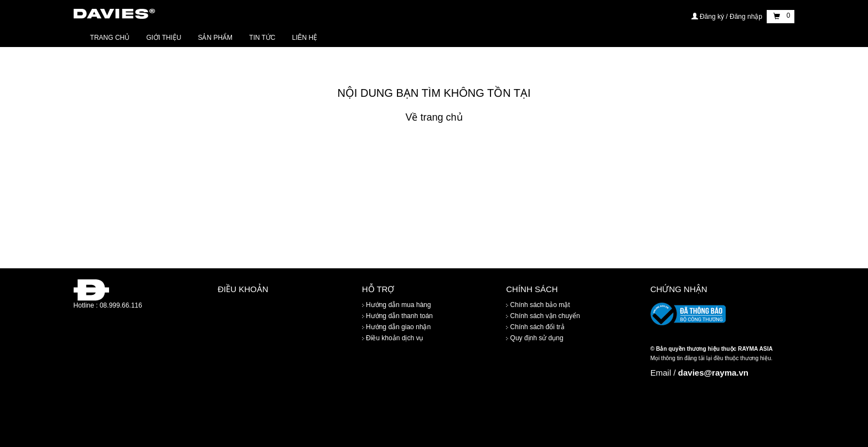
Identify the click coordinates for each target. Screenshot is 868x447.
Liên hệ (305, 38)
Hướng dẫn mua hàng (397, 305)
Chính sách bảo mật (538, 305)
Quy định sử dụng (534, 338)
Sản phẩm (215, 38)
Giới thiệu (164, 38)
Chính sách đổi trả (535, 327)
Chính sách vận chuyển (543, 316)
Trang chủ (110, 38)
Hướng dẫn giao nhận (396, 327)
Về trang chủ (434, 117)
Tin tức (262, 38)
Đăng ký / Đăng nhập (728, 17)
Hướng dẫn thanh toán (397, 316)
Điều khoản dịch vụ (393, 338)
